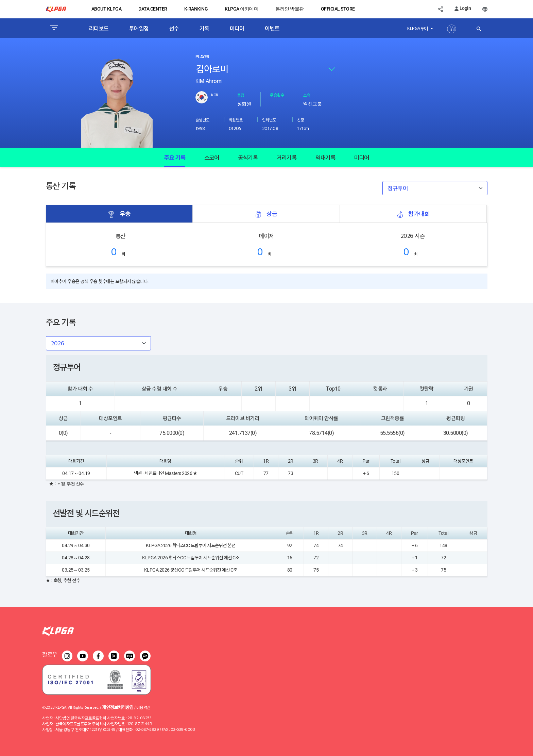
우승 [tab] (119, 214)
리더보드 (99, 28)
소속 (307, 95)
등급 (241, 95)
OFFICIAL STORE (338, 9)
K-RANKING (196, 9)
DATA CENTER (153, 9)
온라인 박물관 (290, 9)
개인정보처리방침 (118, 707)
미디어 (237, 28)
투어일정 (139, 28)
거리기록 (287, 157)
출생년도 (203, 120)
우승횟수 (277, 95)
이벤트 (272, 28)
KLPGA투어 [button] (418, 28)
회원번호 (236, 120)
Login (463, 8)
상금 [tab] (266, 214)
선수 (174, 28)
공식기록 (248, 157)
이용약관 (143, 707)
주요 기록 (175, 157)
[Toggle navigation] (54, 28)
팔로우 (50, 654)
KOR (215, 95)
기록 (204, 28)
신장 (301, 120)
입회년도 (269, 120)
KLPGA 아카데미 (242, 9)
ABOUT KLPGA (107, 9)
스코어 (212, 157)
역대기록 (325, 157)
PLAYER (202, 57)
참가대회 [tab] (413, 214)
